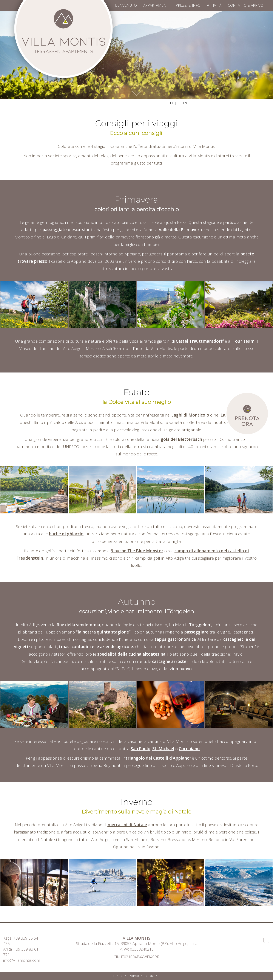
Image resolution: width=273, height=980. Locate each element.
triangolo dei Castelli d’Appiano (158, 758)
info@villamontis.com (22, 960)
